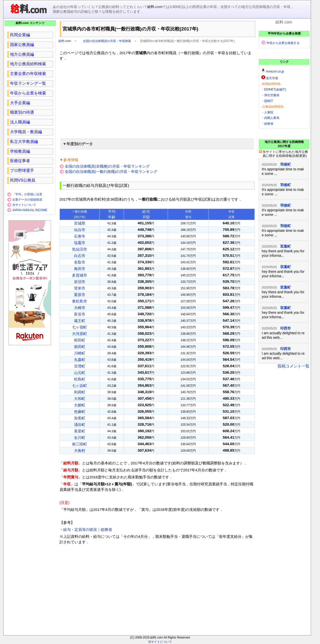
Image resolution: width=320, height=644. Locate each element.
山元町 (80, 373)
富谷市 (80, 314)
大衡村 (80, 451)
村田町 (80, 340)
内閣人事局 (272, 118)
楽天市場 (272, 78)
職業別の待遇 (22, 112)
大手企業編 (20, 103)
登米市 (80, 288)
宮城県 (80, 223)
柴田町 (80, 347)
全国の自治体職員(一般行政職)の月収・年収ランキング (111, 171)
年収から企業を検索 (28, 93)
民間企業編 (20, 35)
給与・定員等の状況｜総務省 (88, 529)
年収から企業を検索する (283, 43)
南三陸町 (79, 444)
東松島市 (79, 301)
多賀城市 (79, 275)
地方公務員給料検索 (28, 64)
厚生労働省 (272, 95)
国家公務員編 (22, 45)
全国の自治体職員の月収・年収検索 (107, 41)
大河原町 (79, 334)
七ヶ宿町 (79, 327)
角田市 (80, 269)
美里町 (80, 431)
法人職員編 (20, 122)
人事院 (269, 112)
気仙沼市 (79, 249)
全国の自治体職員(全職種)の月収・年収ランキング (107, 166)
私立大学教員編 (24, 142)
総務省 (269, 124)
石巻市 (80, 236)
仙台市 (80, 230)
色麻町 (80, 412)
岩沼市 (80, 282)
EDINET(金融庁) (275, 89)
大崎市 (80, 308)
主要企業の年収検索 (28, 74)
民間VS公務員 (23, 180)
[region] (157, 99)
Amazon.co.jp (275, 71)
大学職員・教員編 (26, 132)
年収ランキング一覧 (28, 83)
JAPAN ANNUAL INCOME (30, 210)
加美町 (80, 418)
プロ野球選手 (22, 170)
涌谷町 (80, 425)
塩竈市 (80, 243)
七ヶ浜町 (79, 386)
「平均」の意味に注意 (27, 194)
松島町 (80, 379)
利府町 (80, 392)
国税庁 (269, 101)
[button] (157, 144)
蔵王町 (80, 321)
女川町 (80, 438)
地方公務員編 (22, 54)
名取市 (80, 262)
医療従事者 (20, 161)
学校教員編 (20, 151)
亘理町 (80, 366)
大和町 (80, 399)
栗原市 (80, 295)
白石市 (80, 256)
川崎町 (80, 353)
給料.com (65, 41)
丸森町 (80, 360)
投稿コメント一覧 (293, 366)
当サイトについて (24, 205)
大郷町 (80, 405)
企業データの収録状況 (27, 200)
